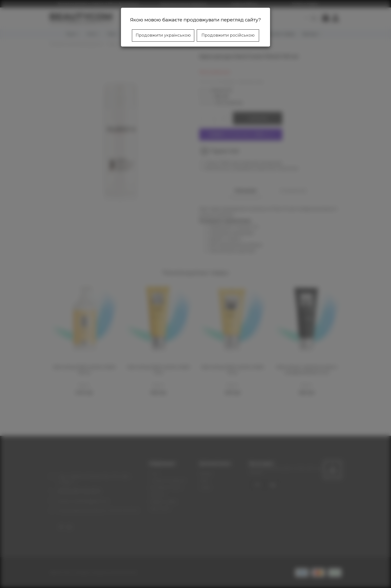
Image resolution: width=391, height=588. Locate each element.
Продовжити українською (163, 35)
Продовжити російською (228, 35)
